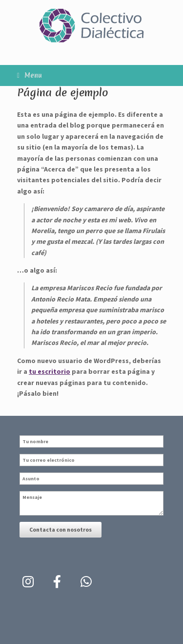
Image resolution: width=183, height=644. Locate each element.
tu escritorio (50, 371)
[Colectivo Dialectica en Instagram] (28, 582)
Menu (30, 75)
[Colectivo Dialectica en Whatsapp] (86, 582)
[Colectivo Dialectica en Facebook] (57, 582)
